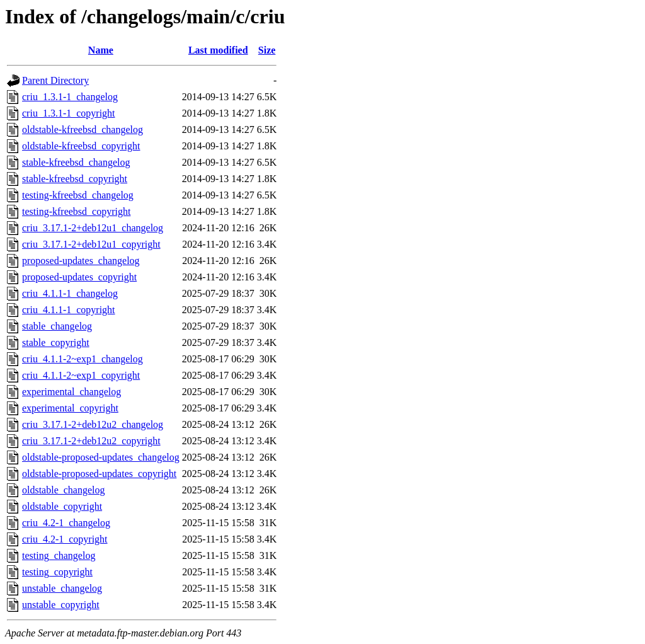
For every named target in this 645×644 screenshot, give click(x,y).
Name (101, 50)
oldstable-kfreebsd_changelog (83, 129)
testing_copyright (57, 572)
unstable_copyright (61, 605)
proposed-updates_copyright (79, 277)
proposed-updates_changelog (81, 261)
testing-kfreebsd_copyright (76, 211)
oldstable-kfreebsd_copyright (81, 146)
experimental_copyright (70, 408)
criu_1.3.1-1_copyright (69, 113)
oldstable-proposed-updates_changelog (101, 457)
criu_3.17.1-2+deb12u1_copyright (91, 244)
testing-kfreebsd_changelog (78, 195)
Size (267, 50)
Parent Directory (55, 80)
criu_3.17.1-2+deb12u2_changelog (93, 424)
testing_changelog (59, 555)
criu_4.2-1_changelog (66, 523)
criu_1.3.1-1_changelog (70, 97)
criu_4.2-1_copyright (65, 539)
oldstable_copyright (62, 506)
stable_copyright (56, 342)
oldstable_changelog (64, 490)
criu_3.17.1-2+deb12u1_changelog (93, 228)
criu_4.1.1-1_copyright (69, 310)
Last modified (218, 50)
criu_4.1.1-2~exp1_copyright (81, 375)
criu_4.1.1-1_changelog (70, 293)
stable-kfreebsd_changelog (76, 162)
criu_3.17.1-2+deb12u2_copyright (91, 441)
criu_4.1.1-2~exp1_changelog (83, 359)
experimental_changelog (71, 392)
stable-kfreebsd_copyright (75, 179)
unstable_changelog (62, 588)
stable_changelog (57, 326)
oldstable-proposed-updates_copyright (99, 474)
